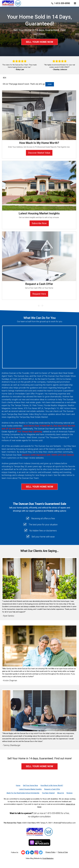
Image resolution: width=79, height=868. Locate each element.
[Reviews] (70, 793)
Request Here (39, 294)
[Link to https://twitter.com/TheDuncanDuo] (41, 852)
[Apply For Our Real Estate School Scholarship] (23, 793)
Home (50, 84)
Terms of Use (63, 852)
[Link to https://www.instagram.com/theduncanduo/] (36, 852)
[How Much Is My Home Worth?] (52, 785)
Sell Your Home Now (39, 42)
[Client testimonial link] (39, 578)
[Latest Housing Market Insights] (30, 789)
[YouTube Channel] (48, 793)
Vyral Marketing (48, 858)
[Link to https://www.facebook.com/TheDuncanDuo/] (28, 852)
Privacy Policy (51, 852)
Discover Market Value (39, 153)
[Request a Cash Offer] (52, 789)
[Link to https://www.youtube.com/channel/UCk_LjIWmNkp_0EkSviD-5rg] (23, 852)
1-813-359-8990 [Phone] (61, 3)
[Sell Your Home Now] (30, 785)
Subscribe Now (39, 223)
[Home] (12, 3)
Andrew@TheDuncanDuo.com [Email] (65, 823)
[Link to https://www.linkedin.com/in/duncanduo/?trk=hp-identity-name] (32, 852)
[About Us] (61, 793)
